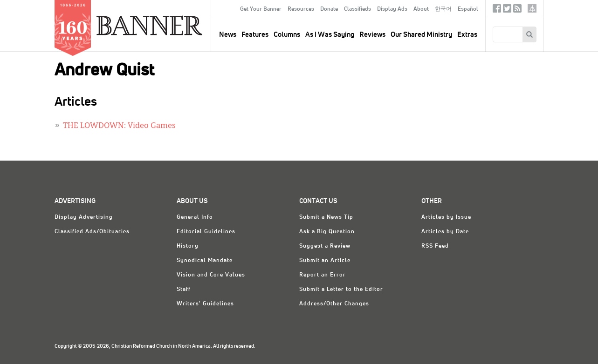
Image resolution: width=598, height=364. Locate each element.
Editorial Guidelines (206, 232)
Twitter (507, 10)
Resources (301, 9)
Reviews (372, 35)
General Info (195, 217)
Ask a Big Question (327, 232)
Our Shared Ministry (421, 35)
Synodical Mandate (205, 261)
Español (468, 9)
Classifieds (357, 9)
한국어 (443, 9)
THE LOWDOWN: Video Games (119, 126)
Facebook (497, 10)
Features (255, 35)
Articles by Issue (446, 217)
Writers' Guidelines (205, 304)
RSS (517, 10)
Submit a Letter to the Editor (341, 290)
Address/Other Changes (334, 304)
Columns (287, 35)
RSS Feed (435, 246)
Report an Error (323, 275)
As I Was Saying (330, 35)
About (421, 9)
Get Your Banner (261, 9)
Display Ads (392, 9)
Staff (184, 290)
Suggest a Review (325, 246)
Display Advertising (84, 217)
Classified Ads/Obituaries (92, 232)
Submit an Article (325, 261)
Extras (467, 35)
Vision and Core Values (211, 275)
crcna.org (532, 8)
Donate (329, 9)
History (188, 246)
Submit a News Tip (326, 217)
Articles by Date (445, 232)
